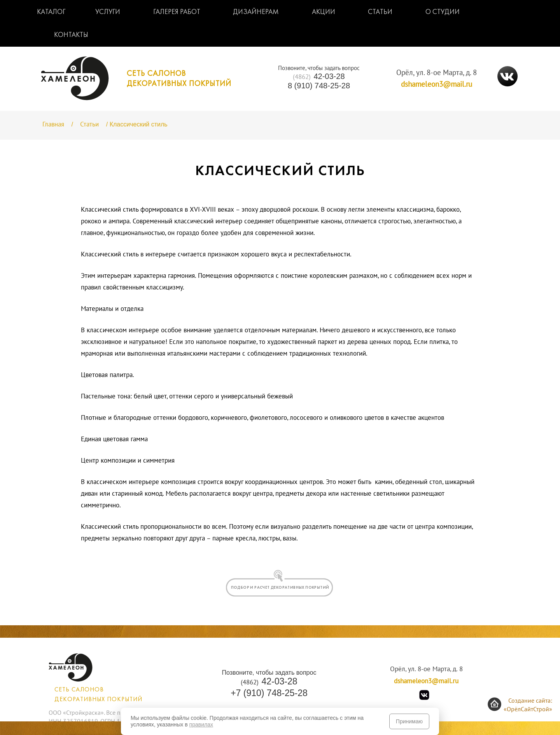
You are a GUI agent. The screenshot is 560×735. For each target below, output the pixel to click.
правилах (201, 724)
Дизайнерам (256, 12)
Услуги (108, 12)
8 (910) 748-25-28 (319, 86)
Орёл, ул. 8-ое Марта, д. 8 (437, 73)
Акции (324, 12)
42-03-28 (319, 76)
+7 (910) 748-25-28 (269, 693)
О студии (443, 12)
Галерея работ (177, 12)
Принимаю (409, 721)
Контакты (71, 35)
